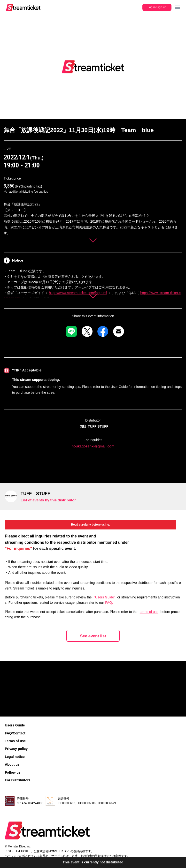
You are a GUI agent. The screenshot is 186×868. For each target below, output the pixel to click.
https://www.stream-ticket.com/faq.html (78, 293)
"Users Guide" (105, 597)
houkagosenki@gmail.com (93, 446)
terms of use (149, 612)
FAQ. (109, 603)
